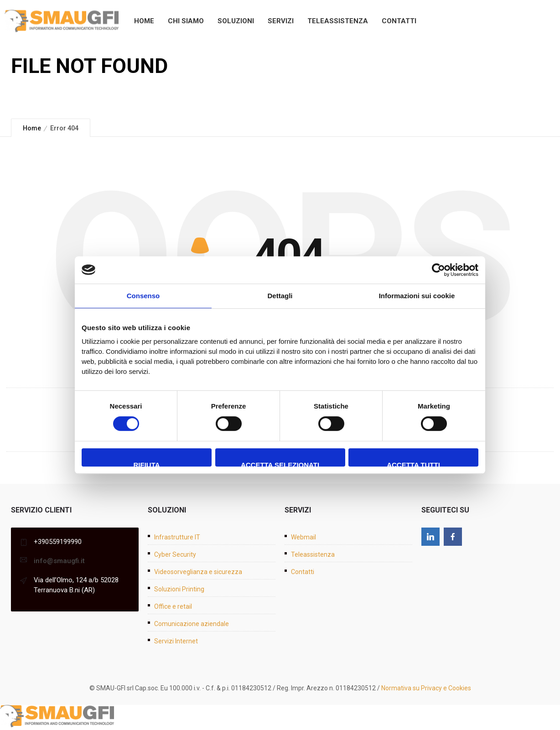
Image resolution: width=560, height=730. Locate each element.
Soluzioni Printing (179, 589)
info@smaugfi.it (59, 561)
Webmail (303, 537)
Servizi (281, 21)
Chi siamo (186, 21)
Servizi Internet (176, 641)
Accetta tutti (413, 464)
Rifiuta (146, 464)
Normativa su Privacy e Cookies (426, 688)
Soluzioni (236, 21)
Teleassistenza (338, 21)
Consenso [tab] (143, 296)
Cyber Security (175, 554)
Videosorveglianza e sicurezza (198, 572)
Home (144, 21)
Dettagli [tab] (280, 296)
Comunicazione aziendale (192, 624)
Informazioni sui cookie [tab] (417, 296)
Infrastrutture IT (177, 537)
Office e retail (173, 606)
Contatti (399, 21)
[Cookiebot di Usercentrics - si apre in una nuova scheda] (438, 270)
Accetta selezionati (280, 464)
